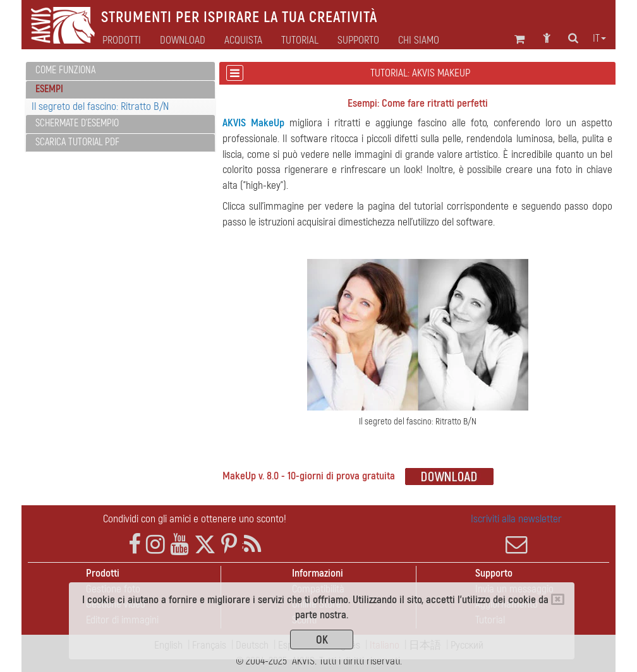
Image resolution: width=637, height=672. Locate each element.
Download (183, 40)
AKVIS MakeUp (253, 123)
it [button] (599, 39)
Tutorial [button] (300, 40)
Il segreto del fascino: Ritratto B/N (100, 106)
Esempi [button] (49, 89)
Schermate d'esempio (77, 123)
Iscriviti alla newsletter (517, 534)
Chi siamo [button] (419, 40)
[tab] (120, 71)
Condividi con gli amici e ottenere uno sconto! (195, 519)
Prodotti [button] (122, 40)
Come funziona (65, 70)
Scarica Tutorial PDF (77, 142)
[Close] (558, 599)
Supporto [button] (358, 40)
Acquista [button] (243, 40)
